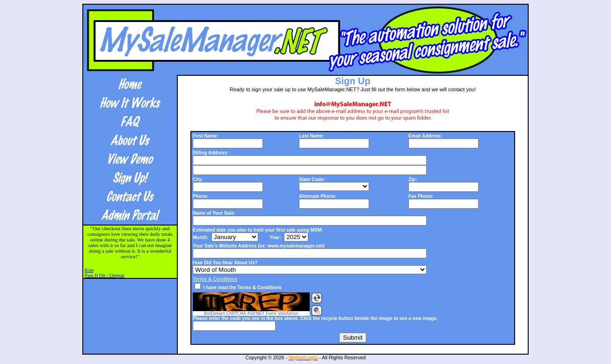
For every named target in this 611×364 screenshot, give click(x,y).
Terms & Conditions (215, 279)
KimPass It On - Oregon (105, 273)
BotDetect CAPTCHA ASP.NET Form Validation (251, 313)
